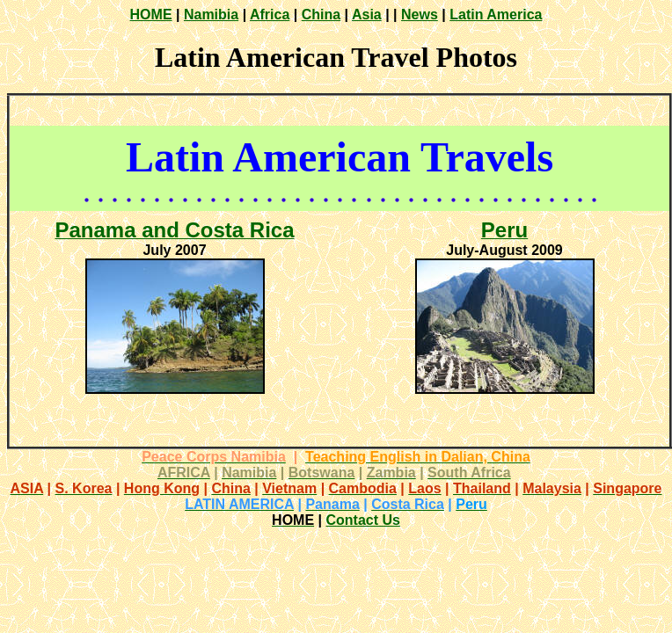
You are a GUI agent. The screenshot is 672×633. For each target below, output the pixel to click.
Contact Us (362, 520)
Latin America (496, 15)
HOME (151, 15)
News (420, 15)
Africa (270, 15)
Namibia (211, 15)
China (321, 15)
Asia (367, 15)
